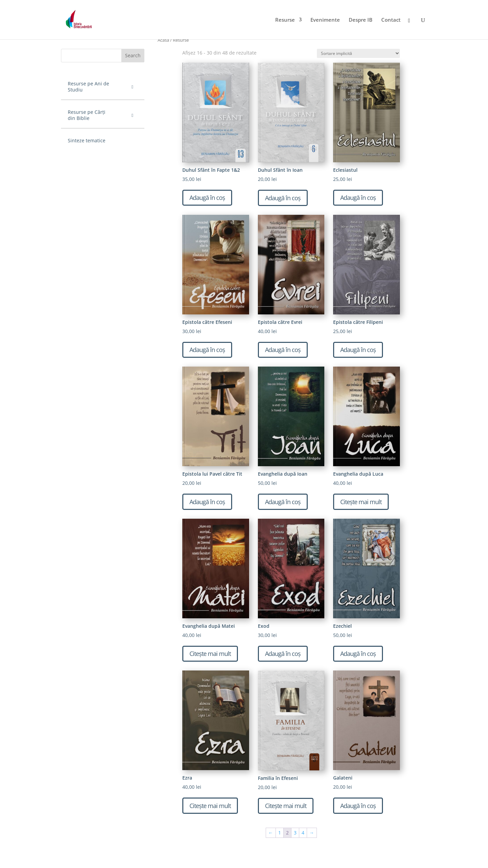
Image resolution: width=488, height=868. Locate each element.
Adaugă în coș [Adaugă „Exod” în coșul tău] (283, 654)
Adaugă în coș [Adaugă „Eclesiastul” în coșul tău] (358, 198)
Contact (391, 20)
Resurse (285, 20)
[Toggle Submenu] (133, 87)
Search (133, 55)
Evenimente (325, 20)
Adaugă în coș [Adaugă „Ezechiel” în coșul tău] (358, 654)
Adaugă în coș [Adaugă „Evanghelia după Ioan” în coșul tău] (283, 502)
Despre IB (361, 20)
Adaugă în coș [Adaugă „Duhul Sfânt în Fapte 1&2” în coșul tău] (207, 198)
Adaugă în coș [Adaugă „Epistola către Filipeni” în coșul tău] (358, 350)
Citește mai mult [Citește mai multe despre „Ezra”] (210, 806)
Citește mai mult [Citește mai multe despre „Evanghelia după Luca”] (361, 502)
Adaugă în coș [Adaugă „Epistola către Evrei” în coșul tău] (283, 350)
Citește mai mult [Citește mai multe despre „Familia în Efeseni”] (286, 806)
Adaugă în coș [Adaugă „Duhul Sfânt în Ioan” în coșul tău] (283, 198)
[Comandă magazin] (358, 53)
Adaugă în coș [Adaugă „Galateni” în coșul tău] (358, 806)
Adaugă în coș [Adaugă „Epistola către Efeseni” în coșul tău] (207, 350)
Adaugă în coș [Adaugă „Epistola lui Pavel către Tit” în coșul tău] (207, 502)
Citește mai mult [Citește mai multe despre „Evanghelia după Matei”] (210, 654)
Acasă (163, 40)
